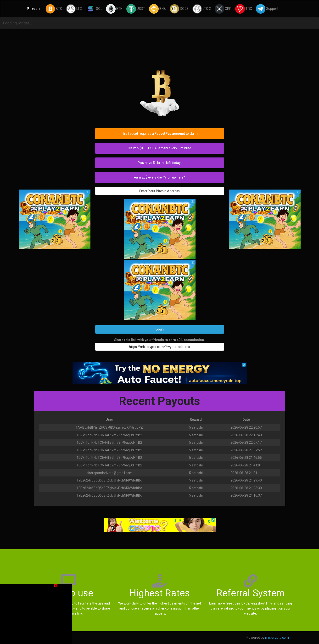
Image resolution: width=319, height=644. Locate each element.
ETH (114, 9)
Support (267, 9)
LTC (74, 9)
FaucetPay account (170, 134)
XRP (223, 9)
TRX (244, 9)
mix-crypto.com (277, 638)
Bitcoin (33, 9)
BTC (54, 9)
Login (160, 329)
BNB (157, 9)
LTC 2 (202, 9)
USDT (136, 9)
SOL (94, 9)
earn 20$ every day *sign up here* (160, 177)
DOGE (179, 9)
